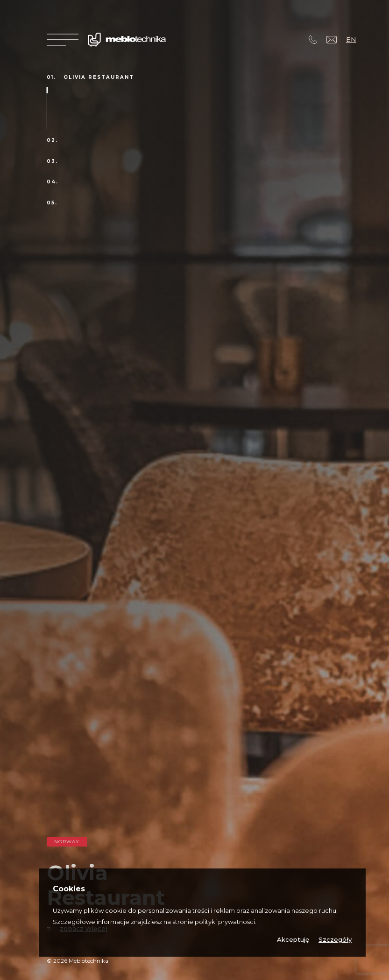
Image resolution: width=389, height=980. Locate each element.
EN (351, 40)
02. (52, 140)
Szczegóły (335, 940)
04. (53, 182)
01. (51, 77)
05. (52, 203)
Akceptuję (293, 940)
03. (52, 161)
